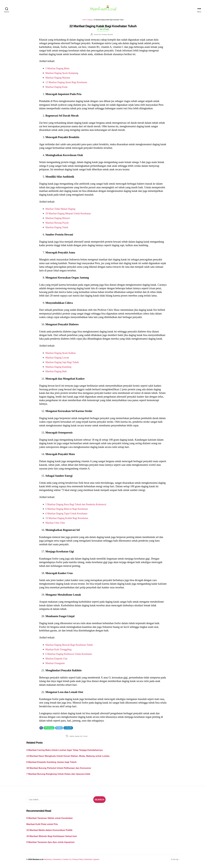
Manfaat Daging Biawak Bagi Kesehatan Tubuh (71, 646)
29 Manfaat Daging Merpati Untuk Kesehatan (70, 215)
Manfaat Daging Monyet (59, 220)
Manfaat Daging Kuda (57, 88)
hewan (85, 738)
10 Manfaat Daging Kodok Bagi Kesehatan (69, 520)
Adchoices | (48, 861)
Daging (90, 21)
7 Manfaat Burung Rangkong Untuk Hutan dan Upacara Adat (58, 776)
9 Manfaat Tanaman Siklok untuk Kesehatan (50, 820)
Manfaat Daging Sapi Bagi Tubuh (63, 364)
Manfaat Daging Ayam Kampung (63, 75)
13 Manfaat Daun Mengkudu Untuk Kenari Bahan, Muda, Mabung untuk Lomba (68, 758)
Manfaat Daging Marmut (59, 79)
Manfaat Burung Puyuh (58, 224)
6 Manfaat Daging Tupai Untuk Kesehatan (68, 515)
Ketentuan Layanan (92, 861)
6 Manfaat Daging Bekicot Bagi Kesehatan (68, 510)
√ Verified (103, 31)
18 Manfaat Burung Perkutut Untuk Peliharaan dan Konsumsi (59, 770)
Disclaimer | (58, 861)
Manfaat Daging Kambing (59, 368)
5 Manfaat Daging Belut (58, 70)
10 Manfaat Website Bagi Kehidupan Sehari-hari (52, 838)
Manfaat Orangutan (56, 665)
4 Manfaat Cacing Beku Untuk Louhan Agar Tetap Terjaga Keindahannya (65, 751)
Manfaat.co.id (38, 861)
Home (84, 21)
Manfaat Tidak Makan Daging (62, 210)
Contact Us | (68, 861)
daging (72, 738)
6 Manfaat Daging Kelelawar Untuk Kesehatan (71, 655)
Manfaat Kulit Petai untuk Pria (42, 826)
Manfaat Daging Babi (57, 373)
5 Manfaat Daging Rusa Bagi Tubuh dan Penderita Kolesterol (78, 506)
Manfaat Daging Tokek (58, 229)
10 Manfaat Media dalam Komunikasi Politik (49, 832)
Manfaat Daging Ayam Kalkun (62, 354)
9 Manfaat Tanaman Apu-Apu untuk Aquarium (50, 844)
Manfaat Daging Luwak (58, 359)
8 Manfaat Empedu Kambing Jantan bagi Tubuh (51, 763)
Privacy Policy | (78, 861)
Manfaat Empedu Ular (57, 660)
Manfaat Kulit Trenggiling (60, 651)
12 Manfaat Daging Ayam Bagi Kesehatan (68, 84)
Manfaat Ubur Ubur (56, 524)
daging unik (79, 738)
